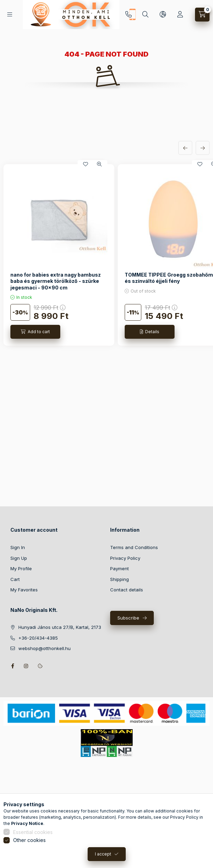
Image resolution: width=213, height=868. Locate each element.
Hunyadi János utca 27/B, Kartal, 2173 (60, 627)
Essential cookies (33, 838)
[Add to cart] (35, 332)
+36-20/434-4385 (128, 15)
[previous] (185, 148)
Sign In (18, 547)
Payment (119, 568)
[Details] (150, 332)
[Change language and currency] (163, 15)
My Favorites (24, 590)
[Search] (145, 15)
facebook (12, 666)
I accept (103, 860)
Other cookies (29, 846)
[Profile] (180, 15)
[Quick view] (99, 164)
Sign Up (19, 558)
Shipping (119, 579)
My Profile (21, 568)
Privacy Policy (125, 558)
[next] (203, 148)
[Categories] (10, 14)
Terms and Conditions (134, 547)
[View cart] (202, 15)
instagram (26, 666)
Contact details (127, 590)
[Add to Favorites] (86, 164)
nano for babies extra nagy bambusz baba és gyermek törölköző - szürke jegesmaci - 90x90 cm (56, 281)
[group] (106, 255)
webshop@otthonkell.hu (45, 648)
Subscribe (128, 618)
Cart (15, 579)
